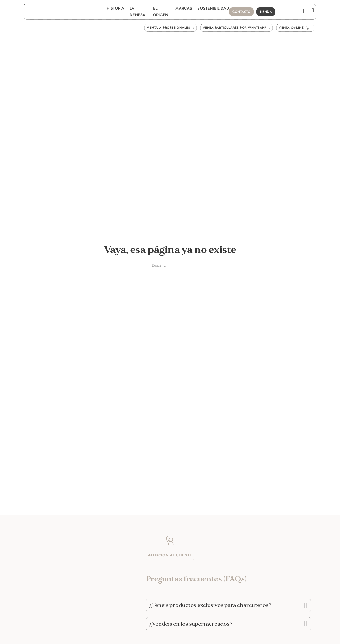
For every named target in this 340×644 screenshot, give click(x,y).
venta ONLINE (295, 28)
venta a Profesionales (170, 28)
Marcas (184, 8)
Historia (115, 8)
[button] (228, 605)
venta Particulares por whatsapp (236, 28)
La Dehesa (138, 12)
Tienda (266, 12)
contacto (241, 12)
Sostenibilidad (213, 8)
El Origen (161, 12)
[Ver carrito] (304, 11)
